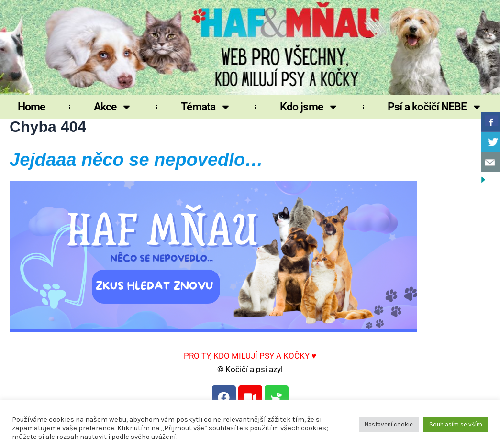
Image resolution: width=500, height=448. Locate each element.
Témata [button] (206, 107)
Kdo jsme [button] (309, 107)
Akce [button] (113, 107)
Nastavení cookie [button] (389, 424)
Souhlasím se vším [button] (456, 424)
